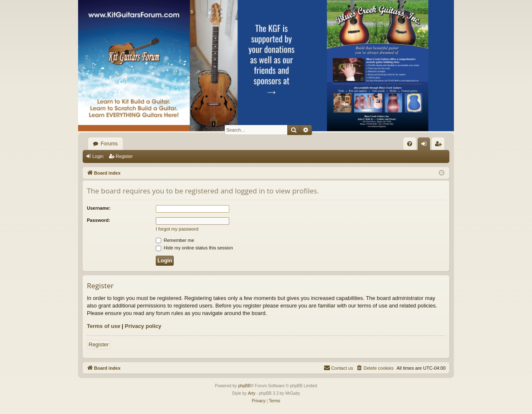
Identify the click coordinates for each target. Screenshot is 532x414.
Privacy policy (143, 326)
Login (98, 156)
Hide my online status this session (194, 248)
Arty (252, 393)
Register (124, 156)
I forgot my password (177, 229)
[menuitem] (410, 144)
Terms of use (104, 326)
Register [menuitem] (440, 145)
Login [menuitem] (426, 145)
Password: (99, 220)
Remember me (175, 240)
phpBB (244, 386)
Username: (99, 208)
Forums (109, 144)
